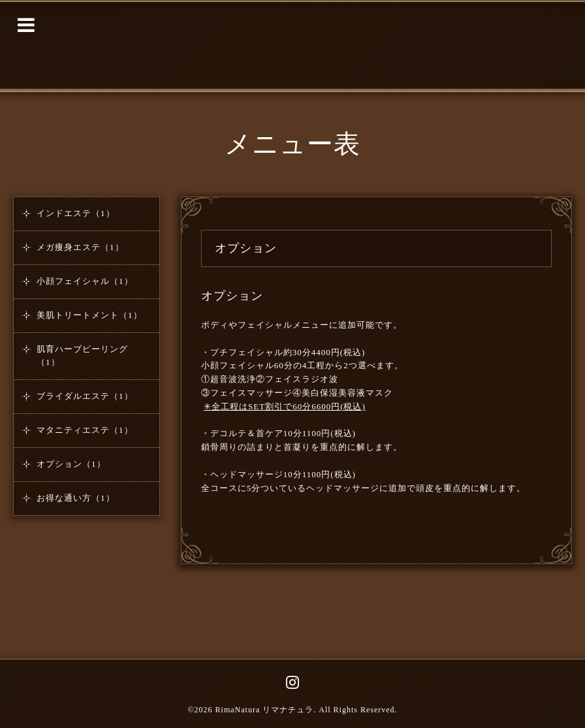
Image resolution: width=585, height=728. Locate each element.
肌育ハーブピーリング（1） (82, 356)
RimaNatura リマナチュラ (265, 710)
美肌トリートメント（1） (89, 315)
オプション (232, 296)
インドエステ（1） (76, 213)
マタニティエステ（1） (85, 430)
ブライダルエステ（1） (85, 396)
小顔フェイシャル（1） (85, 281)
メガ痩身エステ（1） (80, 247)
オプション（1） (71, 464)
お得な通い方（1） (76, 498)
